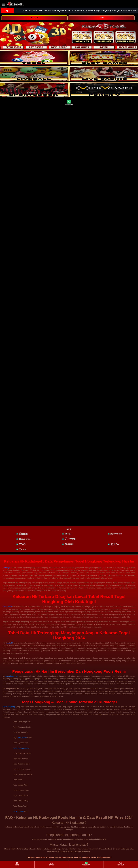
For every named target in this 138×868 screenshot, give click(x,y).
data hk (10, 643)
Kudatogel (7, 568)
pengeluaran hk (11, 676)
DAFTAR (34, 18)
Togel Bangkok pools (21, 748)
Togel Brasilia (18, 811)
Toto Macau (22, 738)
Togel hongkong (9, 707)
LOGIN (101, 18)
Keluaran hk (7, 607)
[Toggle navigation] (4, 4)
